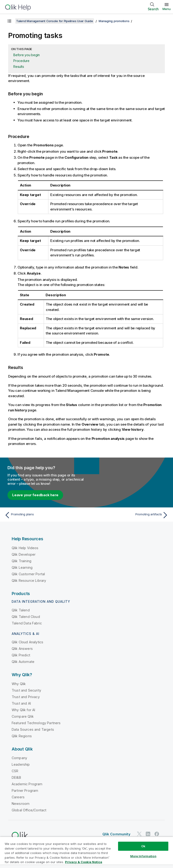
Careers (18, 797)
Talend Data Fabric (27, 623)
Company (19, 758)
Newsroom (21, 804)
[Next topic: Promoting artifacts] (129, 515)
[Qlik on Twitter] (139, 834)
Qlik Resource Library (29, 580)
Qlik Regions (22, 736)
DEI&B (16, 777)
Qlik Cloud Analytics (27, 642)
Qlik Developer (24, 554)
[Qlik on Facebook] (157, 834)
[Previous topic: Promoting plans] (44, 515)
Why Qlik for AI (23, 710)
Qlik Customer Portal (28, 574)
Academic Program (27, 784)
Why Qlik (19, 684)
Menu (167, 9)
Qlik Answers (22, 649)
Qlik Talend (21, 610)
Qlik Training (22, 561)
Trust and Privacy (26, 697)
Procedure (21, 61)
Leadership (21, 764)
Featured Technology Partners (36, 723)
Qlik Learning (22, 567)
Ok (143, 846)
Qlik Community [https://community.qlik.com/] (116, 834)
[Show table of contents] (9, 21)
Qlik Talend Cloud (26, 617)
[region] (86, 852)
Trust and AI (21, 703)
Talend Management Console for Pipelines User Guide (55, 21)
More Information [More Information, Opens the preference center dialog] (143, 856)
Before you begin (27, 55)
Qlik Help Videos (25, 548)
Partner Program (25, 790)
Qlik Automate (23, 662)
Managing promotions (114, 21)
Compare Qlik (23, 716)
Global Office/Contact (29, 810)
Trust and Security (26, 690)
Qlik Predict (21, 655)
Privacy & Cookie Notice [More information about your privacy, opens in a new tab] (84, 862)
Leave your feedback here (35, 495)
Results (19, 67)
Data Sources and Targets (33, 729)
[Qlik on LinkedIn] (148, 834)
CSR (15, 771)
